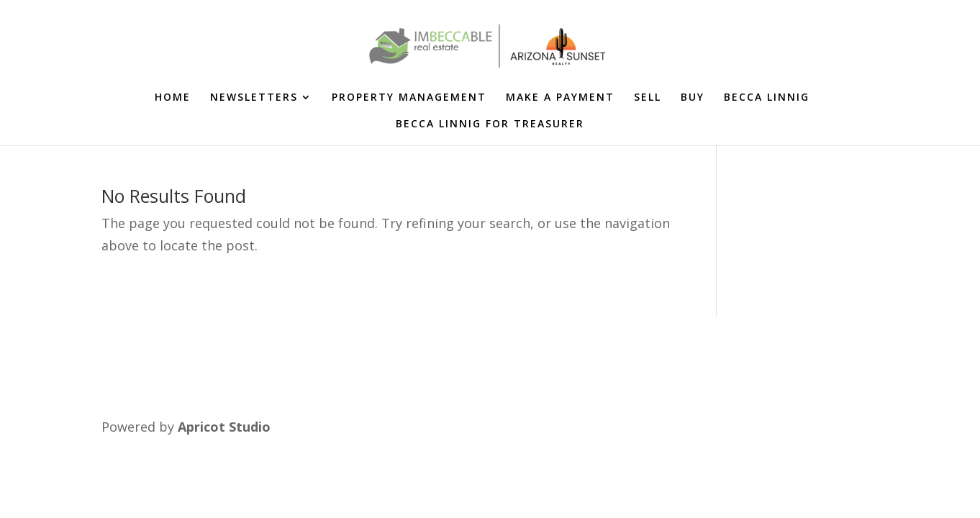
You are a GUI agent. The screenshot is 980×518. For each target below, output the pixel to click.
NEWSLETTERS (254, 98)
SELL (648, 98)
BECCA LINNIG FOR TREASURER (490, 124)
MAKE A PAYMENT (560, 98)
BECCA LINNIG (767, 98)
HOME (173, 98)
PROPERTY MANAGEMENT (409, 98)
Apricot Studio (224, 427)
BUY (693, 98)
